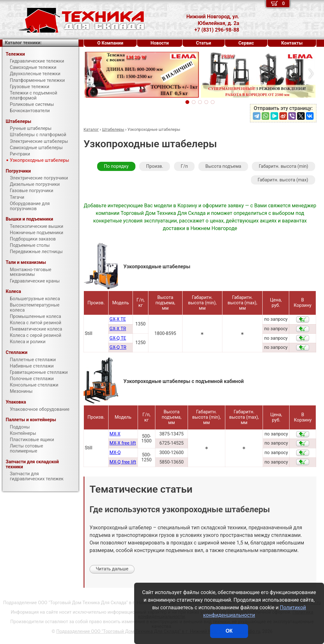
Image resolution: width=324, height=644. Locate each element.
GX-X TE (118, 319)
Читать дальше (112, 569)
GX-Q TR (118, 347)
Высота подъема (223, 166)
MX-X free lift (123, 443)
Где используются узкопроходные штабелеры (180, 510)
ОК (229, 631)
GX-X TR (118, 329)
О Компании (110, 43)
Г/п (184, 166)
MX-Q (115, 453)
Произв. (155, 166)
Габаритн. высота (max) (283, 180)
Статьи (203, 43)
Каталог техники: (23, 43)
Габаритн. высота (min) (283, 166)
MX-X (115, 434)
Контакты (292, 43)
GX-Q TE (118, 338)
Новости (160, 43)
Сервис (246, 43)
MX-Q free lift (123, 462)
